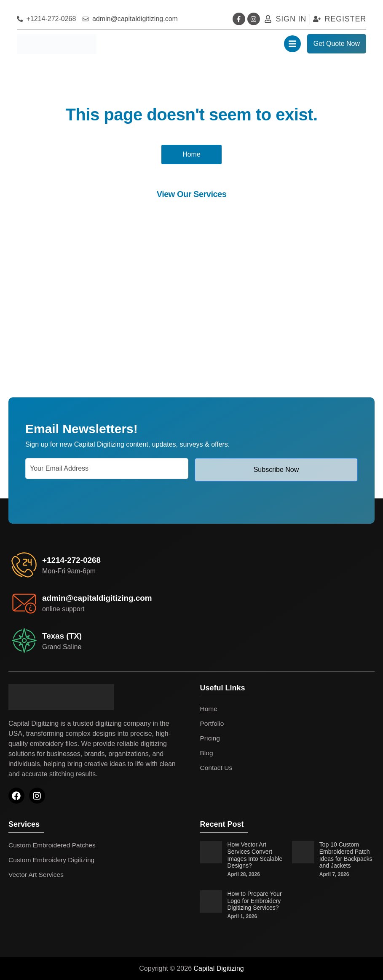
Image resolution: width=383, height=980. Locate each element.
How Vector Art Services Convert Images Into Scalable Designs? (255, 855)
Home (209, 709)
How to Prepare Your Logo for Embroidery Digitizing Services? (254, 901)
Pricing (210, 738)
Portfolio (213, 723)
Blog (207, 753)
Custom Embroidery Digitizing (53, 860)
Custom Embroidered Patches (53, 845)
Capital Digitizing (219, 968)
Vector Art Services (37, 875)
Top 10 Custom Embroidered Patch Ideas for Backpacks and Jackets (346, 855)
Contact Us (217, 768)
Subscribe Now (276, 470)
